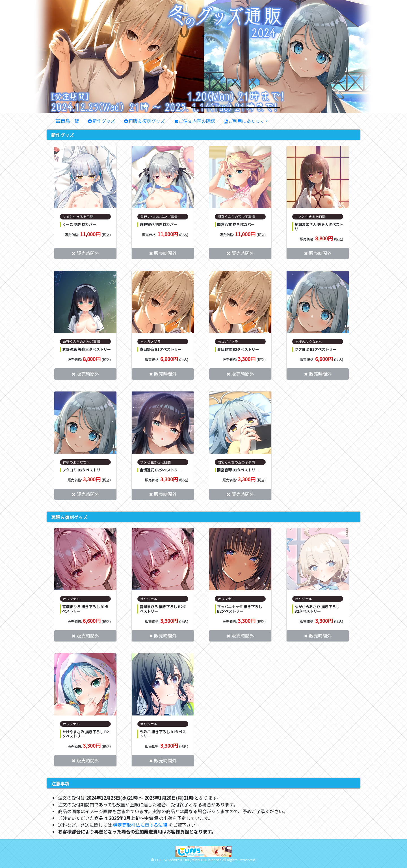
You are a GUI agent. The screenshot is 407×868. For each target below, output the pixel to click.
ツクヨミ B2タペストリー (83, 470)
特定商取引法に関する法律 (140, 825)
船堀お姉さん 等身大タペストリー (319, 227)
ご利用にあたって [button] (246, 121)
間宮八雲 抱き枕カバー (236, 224)
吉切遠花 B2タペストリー (161, 470)
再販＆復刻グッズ (147, 121)
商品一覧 (70, 121)
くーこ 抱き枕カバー (79, 224)
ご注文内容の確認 (197, 121)
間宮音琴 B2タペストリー (238, 470)
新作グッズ (104, 121)
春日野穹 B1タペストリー (161, 349)
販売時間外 (88, 253)
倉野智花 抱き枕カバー (158, 224)
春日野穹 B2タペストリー (238, 349)
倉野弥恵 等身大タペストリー (86, 349)
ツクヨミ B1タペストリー (315, 349)
